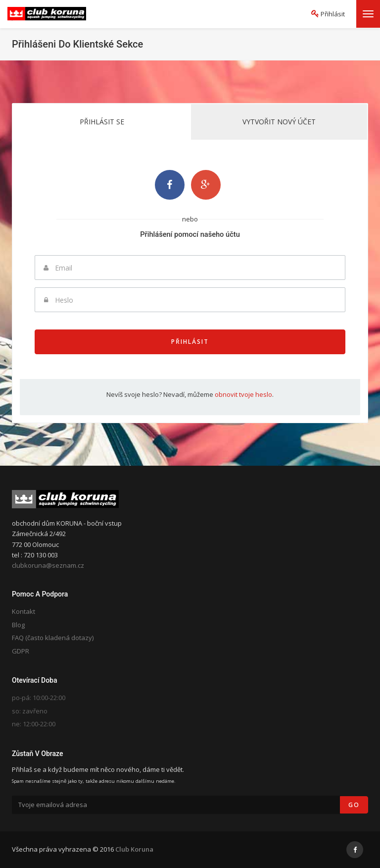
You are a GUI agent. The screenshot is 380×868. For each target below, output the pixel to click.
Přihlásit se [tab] (102, 122)
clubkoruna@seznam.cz (48, 565)
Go (354, 805)
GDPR (21, 651)
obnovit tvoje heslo (243, 394)
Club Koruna (134, 849)
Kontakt (24, 611)
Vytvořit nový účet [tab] (279, 122)
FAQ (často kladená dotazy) (53, 638)
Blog (18, 625)
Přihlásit (190, 342)
